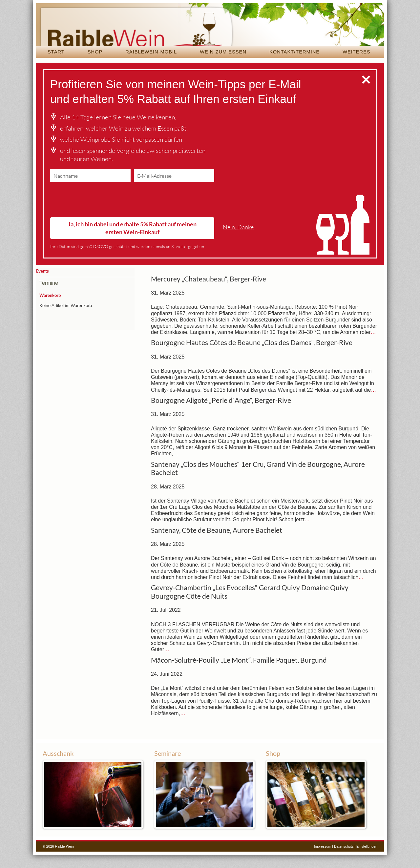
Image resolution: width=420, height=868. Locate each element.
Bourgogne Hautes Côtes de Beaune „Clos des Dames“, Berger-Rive (252, 356)
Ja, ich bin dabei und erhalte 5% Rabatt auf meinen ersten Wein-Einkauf (132, 241)
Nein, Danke (238, 240)
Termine (49, 296)
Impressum (323, 859)
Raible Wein (210, 31)
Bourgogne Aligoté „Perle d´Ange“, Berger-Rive (221, 413)
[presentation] (100, 214)
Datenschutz (344, 859)
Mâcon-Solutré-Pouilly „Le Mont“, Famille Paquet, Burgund (239, 673)
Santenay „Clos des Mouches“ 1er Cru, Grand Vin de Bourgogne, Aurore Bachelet (258, 482)
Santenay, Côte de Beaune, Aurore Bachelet (217, 543)
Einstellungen (367, 859)
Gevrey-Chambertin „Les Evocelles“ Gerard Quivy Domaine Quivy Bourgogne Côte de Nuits (250, 605)
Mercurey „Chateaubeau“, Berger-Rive (209, 292)
